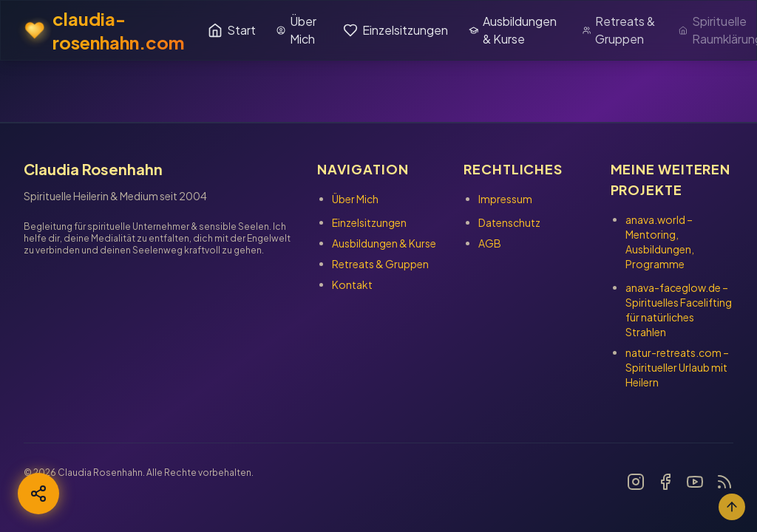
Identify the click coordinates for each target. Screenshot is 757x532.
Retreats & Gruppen (619, 30)
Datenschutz (509, 222)
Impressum (505, 199)
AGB (490, 243)
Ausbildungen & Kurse (513, 30)
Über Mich (296, 30)
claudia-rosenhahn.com (104, 30)
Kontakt (352, 284)
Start (232, 30)
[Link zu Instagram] (636, 482)
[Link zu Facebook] (665, 482)
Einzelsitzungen (396, 30)
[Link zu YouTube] (695, 482)
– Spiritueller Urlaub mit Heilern (677, 367)
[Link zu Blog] (724, 482)
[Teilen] (38, 494)
